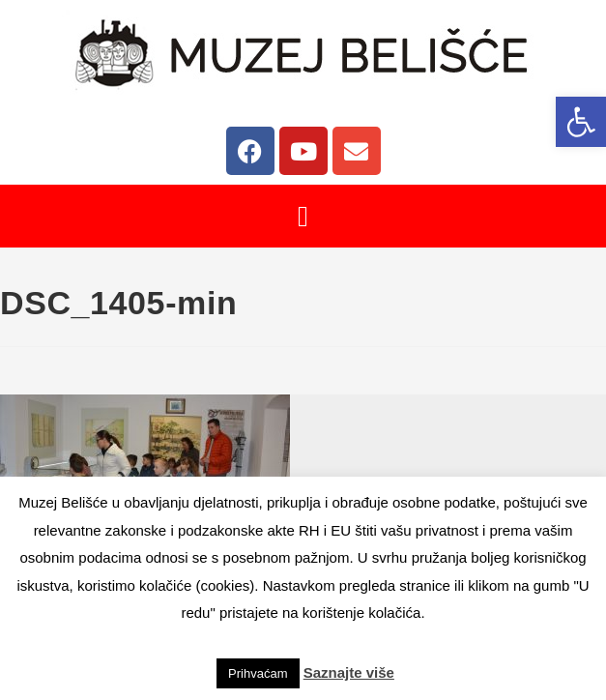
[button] (581, 122)
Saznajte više (349, 672)
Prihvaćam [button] (258, 673)
